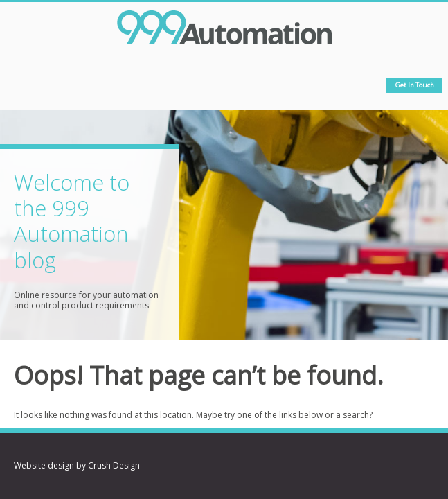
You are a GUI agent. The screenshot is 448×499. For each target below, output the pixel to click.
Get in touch (415, 85)
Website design (44, 465)
